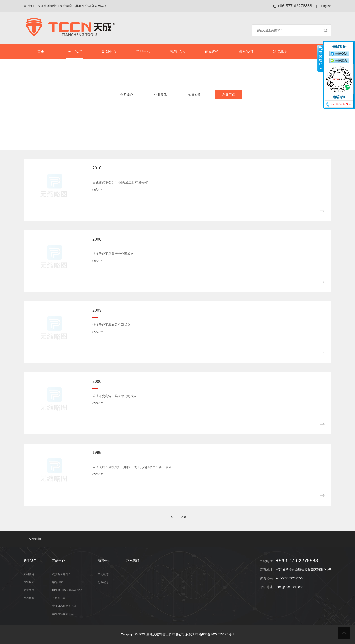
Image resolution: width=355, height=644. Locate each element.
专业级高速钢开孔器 (64, 606)
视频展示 (177, 52)
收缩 (320, 58)
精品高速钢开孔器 (63, 614)
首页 (41, 52)
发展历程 (228, 95)
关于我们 (75, 52)
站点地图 (280, 52)
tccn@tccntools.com (290, 587)
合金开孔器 (59, 598)
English (326, 6)
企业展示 (161, 95)
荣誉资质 (194, 95)
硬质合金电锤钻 (62, 574)
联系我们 (246, 52)
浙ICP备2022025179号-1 (217, 634)
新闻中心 (109, 52)
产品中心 (143, 52)
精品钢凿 (58, 582)
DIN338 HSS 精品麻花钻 (67, 590)
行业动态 (103, 582)
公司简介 (127, 95)
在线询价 (212, 52)
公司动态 (103, 574)
